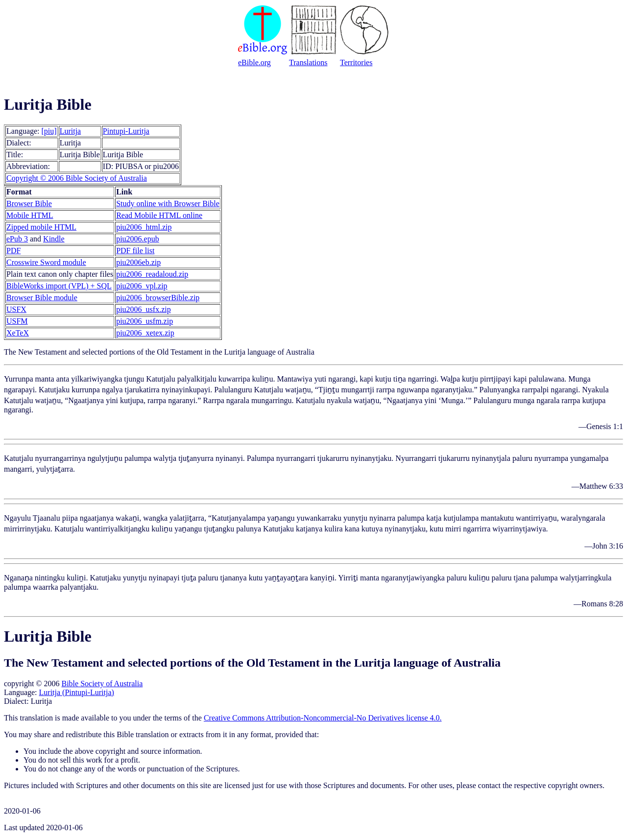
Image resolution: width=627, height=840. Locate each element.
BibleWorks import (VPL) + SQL (59, 286)
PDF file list (135, 251)
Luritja (71, 131)
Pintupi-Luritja (126, 131)
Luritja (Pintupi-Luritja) (77, 692)
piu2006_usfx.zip (144, 309)
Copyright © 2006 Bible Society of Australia (77, 178)
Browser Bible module (42, 298)
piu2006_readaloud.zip (152, 274)
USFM (17, 321)
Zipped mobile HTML (41, 227)
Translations (308, 62)
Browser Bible (29, 204)
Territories (356, 62)
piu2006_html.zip (144, 227)
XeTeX (18, 333)
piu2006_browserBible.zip (158, 298)
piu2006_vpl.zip (142, 286)
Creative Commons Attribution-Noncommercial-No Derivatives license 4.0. (323, 718)
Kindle (54, 239)
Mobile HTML (30, 215)
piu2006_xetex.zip (145, 333)
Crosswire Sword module (46, 262)
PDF (13, 251)
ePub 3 (17, 239)
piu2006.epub (138, 239)
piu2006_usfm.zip (145, 321)
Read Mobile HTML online (159, 215)
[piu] (49, 131)
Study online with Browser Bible (168, 204)
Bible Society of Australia (102, 684)
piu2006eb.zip (138, 262)
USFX (16, 309)
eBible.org (254, 62)
